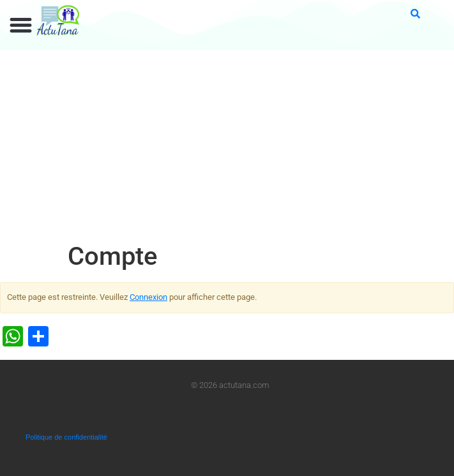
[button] (21, 26)
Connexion (148, 297)
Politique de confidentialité (66, 437)
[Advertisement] (227, 145)
